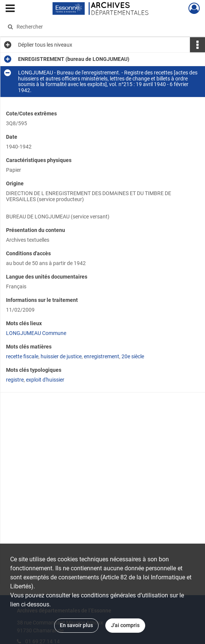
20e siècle (133, 356)
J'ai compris (125, 625)
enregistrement (102, 356)
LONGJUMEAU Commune (36, 333)
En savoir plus (76, 625)
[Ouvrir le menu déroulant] (10, 9)
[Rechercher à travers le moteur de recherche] (97, 27)
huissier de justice (61, 356)
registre (15, 380)
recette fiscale (22, 356)
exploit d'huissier (45, 380)
